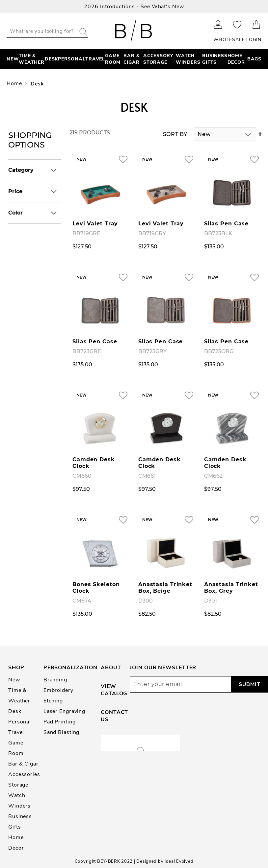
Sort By (175, 134)
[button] (123, 159)
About (111, 668)
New (14, 680)
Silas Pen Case (226, 224)
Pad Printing (60, 722)
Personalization (70, 668)
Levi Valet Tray (95, 224)
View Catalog (114, 690)
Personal (20, 722)
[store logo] (134, 31)
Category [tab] (21, 170)
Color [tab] (15, 213)
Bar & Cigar (23, 764)
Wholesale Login (237, 40)
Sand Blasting (62, 732)
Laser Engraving (64, 711)
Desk (15, 711)
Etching (53, 701)
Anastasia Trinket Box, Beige (165, 588)
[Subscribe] (249, 684)
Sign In (218, 24)
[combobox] (47, 31)
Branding (55, 680)
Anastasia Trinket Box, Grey (231, 588)
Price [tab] (15, 191)
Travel (16, 732)
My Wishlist (237, 24)
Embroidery (58, 690)
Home (15, 83)
